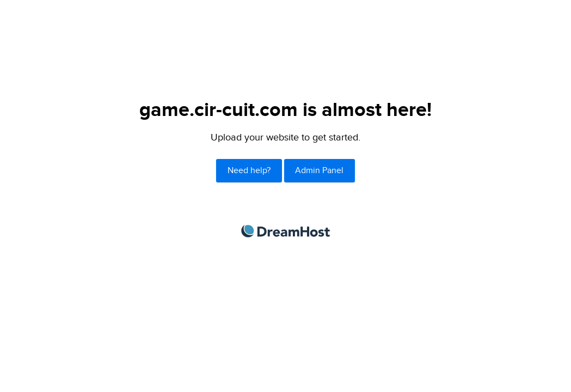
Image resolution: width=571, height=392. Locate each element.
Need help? (249, 171)
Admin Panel (319, 171)
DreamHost (285, 231)
